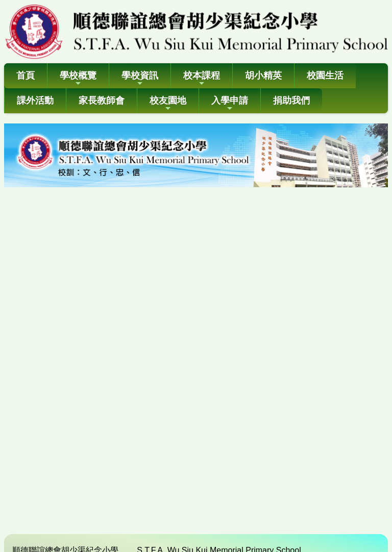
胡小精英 (263, 76)
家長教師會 (102, 101)
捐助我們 (291, 101)
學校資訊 (140, 79)
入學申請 (230, 104)
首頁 (26, 76)
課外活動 (35, 101)
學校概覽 (78, 79)
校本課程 (202, 79)
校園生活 (325, 76)
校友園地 (168, 104)
